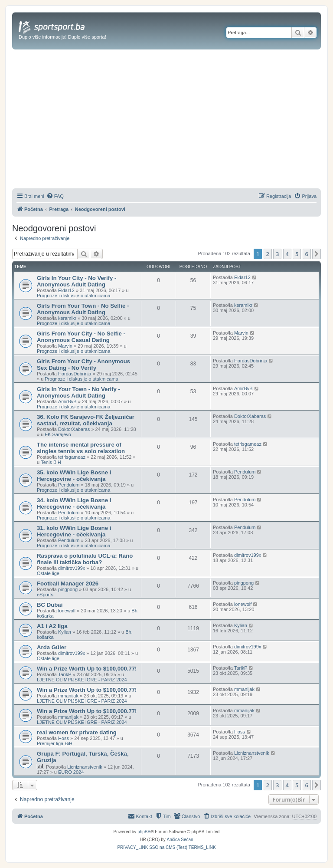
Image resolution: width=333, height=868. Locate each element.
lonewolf (67, 611)
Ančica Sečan (180, 840)
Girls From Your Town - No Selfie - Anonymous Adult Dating (83, 309)
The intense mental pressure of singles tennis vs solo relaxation (81, 448)
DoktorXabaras (74, 429)
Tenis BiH (51, 462)
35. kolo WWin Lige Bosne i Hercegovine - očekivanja (74, 476)
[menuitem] (55, 196)
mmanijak (68, 696)
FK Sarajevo (58, 434)
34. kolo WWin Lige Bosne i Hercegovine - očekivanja (74, 503)
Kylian (65, 632)
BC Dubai (50, 605)
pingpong (68, 589)
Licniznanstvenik (85, 767)
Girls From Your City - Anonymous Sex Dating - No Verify (83, 365)
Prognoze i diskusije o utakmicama (73, 296)
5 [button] (297, 254)
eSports (45, 595)
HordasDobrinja (75, 374)
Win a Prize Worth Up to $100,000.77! (87, 669)
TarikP (65, 674)
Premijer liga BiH (55, 743)
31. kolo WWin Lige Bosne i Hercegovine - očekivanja (74, 531)
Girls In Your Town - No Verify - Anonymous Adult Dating (78, 392)
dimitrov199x (72, 568)
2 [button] (268, 254)
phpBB (144, 832)
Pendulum (69, 485)
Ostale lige (48, 573)
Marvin (65, 346)
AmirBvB (67, 401)
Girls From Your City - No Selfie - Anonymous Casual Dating (81, 337)
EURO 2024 (71, 772)
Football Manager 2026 (68, 584)
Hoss (64, 738)
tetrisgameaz (72, 457)
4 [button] (287, 254)
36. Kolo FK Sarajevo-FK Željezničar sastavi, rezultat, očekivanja (86, 420)
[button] (317, 254)
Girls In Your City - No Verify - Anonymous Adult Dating (77, 281)
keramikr (67, 318)
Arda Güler (52, 647)
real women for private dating (77, 732)
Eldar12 (66, 290)
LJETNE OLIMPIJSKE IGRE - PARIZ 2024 (82, 680)
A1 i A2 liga (52, 626)
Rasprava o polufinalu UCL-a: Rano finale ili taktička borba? (85, 559)
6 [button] (307, 254)
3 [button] (277, 254)
